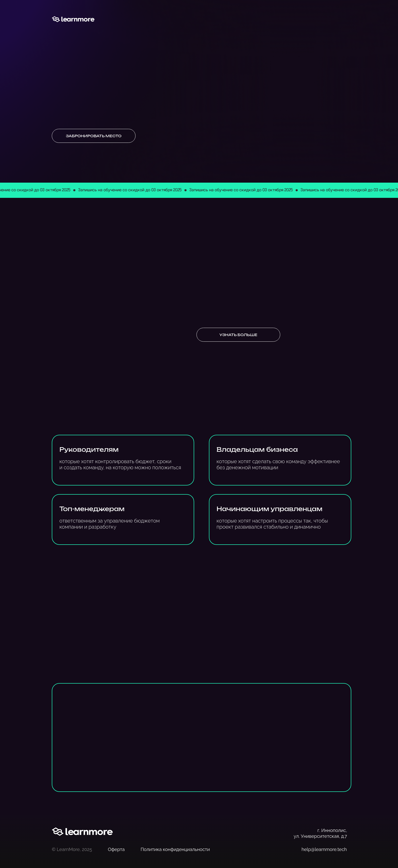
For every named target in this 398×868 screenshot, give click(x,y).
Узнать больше (238, 335)
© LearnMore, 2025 (72, 849)
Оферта (116, 849)
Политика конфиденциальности (175, 849)
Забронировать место (94, 136)
